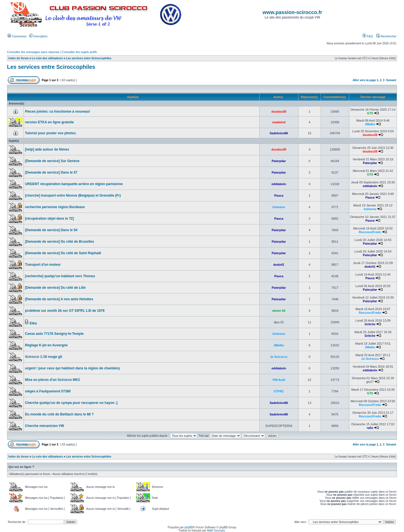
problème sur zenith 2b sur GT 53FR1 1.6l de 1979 (65, 311)
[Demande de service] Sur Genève (52, 161)
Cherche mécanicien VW (44, 426)
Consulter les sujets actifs (79, 52)
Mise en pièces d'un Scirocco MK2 (52, 380)
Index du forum (19, 58)
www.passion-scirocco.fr (292, 12)
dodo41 (279, 265)
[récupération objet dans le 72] (49, 219)
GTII (370, 113)
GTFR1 (279, 391)
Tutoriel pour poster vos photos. (51, 133)
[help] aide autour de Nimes (47, 149)
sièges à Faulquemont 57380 (48, 391)
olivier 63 (279, 311)
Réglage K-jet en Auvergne (46, 345)
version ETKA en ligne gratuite (49, 122)
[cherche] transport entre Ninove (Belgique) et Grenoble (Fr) (73, 195)
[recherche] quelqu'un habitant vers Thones (60, 276)
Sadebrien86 (279, 133)
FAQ (368, 36)
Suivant (391, 80)
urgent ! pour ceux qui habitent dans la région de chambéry (73, 368)
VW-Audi (279, 380)
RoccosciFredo (370, 232)
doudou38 (279, 112)
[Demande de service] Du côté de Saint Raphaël (63, 253)
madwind (279, 122)
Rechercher (386, 36)
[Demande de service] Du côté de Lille (55, 288)
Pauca (279, 195)
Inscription (38, 36)
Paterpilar (279, 161)
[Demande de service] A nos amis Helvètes (59, 299)
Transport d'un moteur (43, 265)
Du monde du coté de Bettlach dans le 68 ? (59, 414)
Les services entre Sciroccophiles (89, 58)
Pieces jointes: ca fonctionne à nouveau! (58, 112)
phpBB (189, 527)
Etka (33, 323)
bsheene (279, 207)
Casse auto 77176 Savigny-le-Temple (54, 334)
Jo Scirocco (279, 357)
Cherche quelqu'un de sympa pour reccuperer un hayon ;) (71, 403)
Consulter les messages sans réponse (33, 52)
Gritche (370, 324)
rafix (370, 428)
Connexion (17, 36)
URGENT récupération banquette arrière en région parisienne (74, 184)
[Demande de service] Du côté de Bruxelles (59, 242)
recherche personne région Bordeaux (55, 207)
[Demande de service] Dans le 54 (51, 230)
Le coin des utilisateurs (47, 58)
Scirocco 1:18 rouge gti (44, 357)
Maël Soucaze (216, 530)
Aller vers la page (365, 80)
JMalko (370, 124)
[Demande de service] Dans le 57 (51, 172)
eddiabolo (279, 184)
